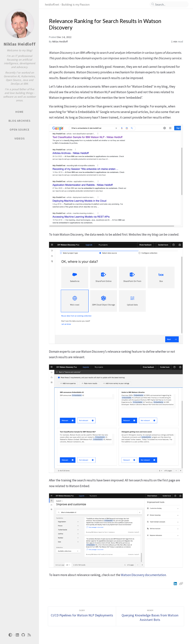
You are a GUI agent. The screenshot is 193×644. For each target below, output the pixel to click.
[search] (171, 4)
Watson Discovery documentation (143, 575)
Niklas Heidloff (20, 44)
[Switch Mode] (10, 635)
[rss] (29, 635)
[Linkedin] (176, 584)
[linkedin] (17, 635)
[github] (23, 635)
